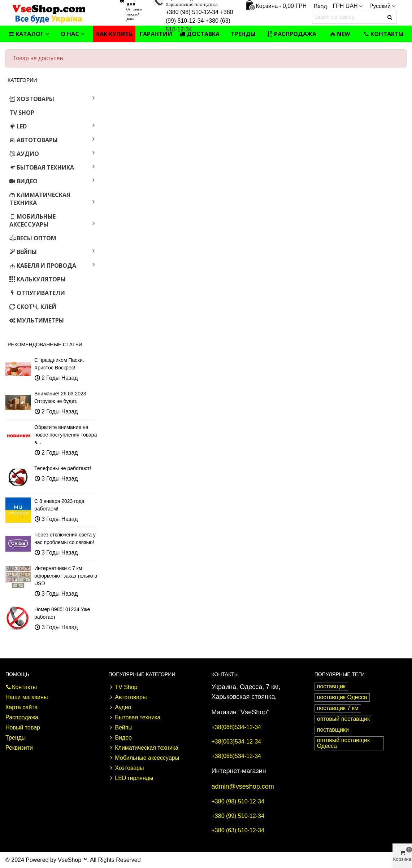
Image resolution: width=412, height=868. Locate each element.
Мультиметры (37, 320)
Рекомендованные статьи (45, 345)
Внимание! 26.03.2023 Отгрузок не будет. (60, 397)
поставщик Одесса (342, 697)
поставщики (333, 730)
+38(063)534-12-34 (236, 742)
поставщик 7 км (338, 708)
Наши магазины (27, 697)
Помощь (17, 674)
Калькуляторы (38, 279)
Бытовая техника (42, 167)
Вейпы (23, 252)
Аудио (24, 154)
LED (18, 126)
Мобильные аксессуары (32, 220)
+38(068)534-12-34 (236, 727)
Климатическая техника (40, 199)
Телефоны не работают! (63, 468)
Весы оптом (33, 238)
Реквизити (19, 748)
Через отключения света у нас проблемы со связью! (65, 538)
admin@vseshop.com (243, 786)
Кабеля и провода (43, 266)
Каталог (26, 34)
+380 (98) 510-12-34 (238, 801)
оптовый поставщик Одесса (343, 743)
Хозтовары (32, 99)
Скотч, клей (33, 307)
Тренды (243, 34)
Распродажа (292, 34)
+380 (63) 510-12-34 (238, 830)
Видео (23, 181)
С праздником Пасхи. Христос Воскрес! (59, 364)
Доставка (200, 34)
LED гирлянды (131, 778)
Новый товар (23, 727)
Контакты (383, 34)
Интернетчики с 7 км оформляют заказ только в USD (66, 576)
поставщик (331, 686)
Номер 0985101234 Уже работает (62, 613)
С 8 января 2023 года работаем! (59, 505)
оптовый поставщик (343, 719)
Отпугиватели (37, 293)
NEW (340, 34)
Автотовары (34, 140)
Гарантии (156, 34)
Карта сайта (21, 707)
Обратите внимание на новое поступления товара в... (66, 435)
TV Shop (22, 113)
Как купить (114, 34)
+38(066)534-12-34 (236, 756)
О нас (70, 34)
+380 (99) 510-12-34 (238, 816)
